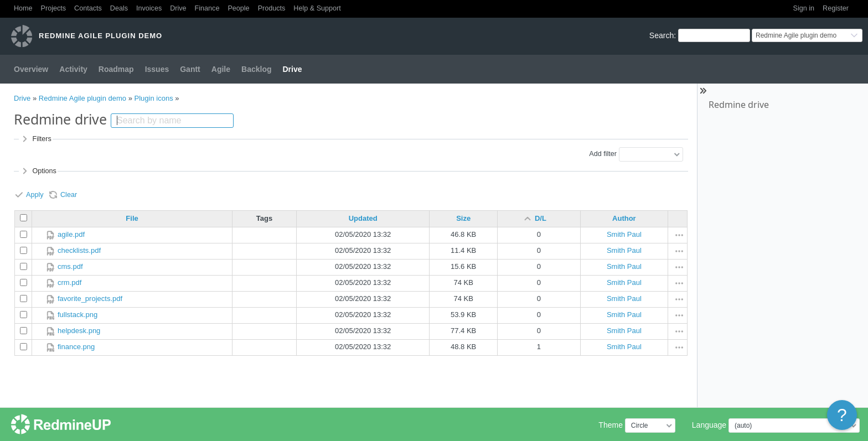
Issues (157, 69)
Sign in (804, 8)
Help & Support (317, 8)
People (238, 8)
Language (709, 425)
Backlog (256, 69)
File (132, 218)
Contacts (88, 8)
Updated (363, 218)
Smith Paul (624, 234)
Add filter (603, 154)
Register (836, 8)
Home (23, 8)
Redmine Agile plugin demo (82, 98)
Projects (54, 8)
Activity (73, 69)
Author (624, 218)
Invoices (149, 8)
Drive (178, 8)
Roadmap (116, 69)
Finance (207, 8)
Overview (31, 69)
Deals (119, 8)
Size (463, 218)
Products (272, 8)
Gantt (190, 69)
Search (662, 35)
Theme (611, 425)
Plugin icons (154, 98)
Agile (221, 69)
